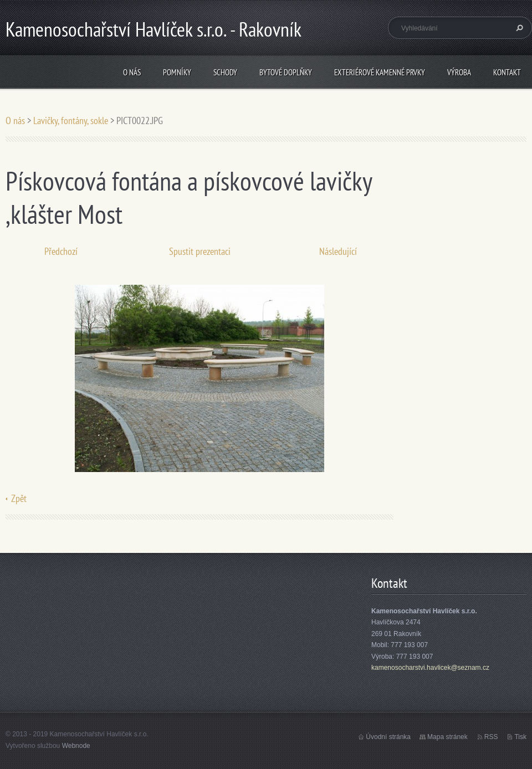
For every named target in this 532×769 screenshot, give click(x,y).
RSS (491, 737)
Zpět (19, 498)
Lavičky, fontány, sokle (71, 121)
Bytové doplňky (286, 72)
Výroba (459, 72)
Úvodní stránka (388, 737)
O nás (132, 72)
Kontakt (507, 72)
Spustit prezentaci (200, 251)
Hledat (518, 28)
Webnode (76, 746)
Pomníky (177, 72)
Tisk (520, 737)
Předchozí (61, 251)
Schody (225, 72)
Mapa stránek (447, 737)
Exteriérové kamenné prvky (380, 72)
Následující (338, 251)
